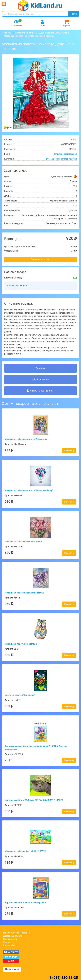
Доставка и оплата (13, 936)
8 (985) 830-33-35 (64, 978)
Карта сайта (9, 945)
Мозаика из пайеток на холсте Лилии (23, 542)
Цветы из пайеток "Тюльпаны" (20, 695)
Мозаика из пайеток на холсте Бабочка (24, 593)
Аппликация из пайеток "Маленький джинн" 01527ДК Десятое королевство (36, 748)
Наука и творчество (25, 33)
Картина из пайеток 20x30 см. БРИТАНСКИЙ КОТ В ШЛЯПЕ (34, 800)
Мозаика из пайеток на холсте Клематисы (26, 439)
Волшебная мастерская (65, 154)
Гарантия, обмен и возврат (16, 933)
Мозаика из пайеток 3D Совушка (21, 644)
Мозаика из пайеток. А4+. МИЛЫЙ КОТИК (26, 851)
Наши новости (10, 939)
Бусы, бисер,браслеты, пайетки (54, 33)
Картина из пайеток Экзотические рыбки (25, 903)
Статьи (7, 942)
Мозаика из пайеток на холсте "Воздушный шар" (29, 490)
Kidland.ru (6, 33)
